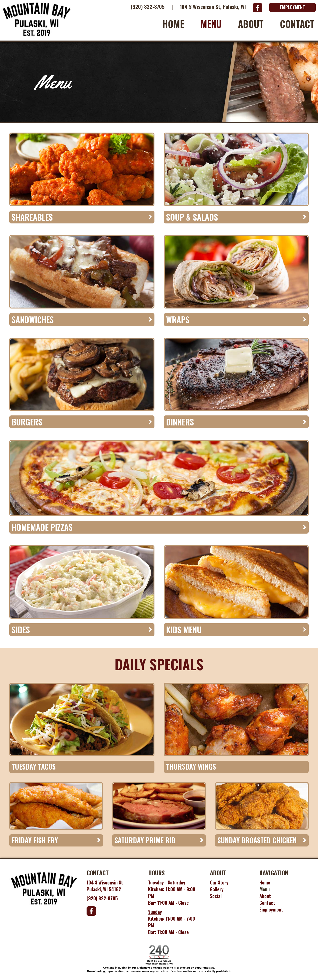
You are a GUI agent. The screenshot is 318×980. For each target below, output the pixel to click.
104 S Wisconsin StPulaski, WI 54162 (105, 886)
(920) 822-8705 (148, 7)
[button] (258, 8)
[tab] (82, 217)
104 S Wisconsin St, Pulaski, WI (213, 7)
